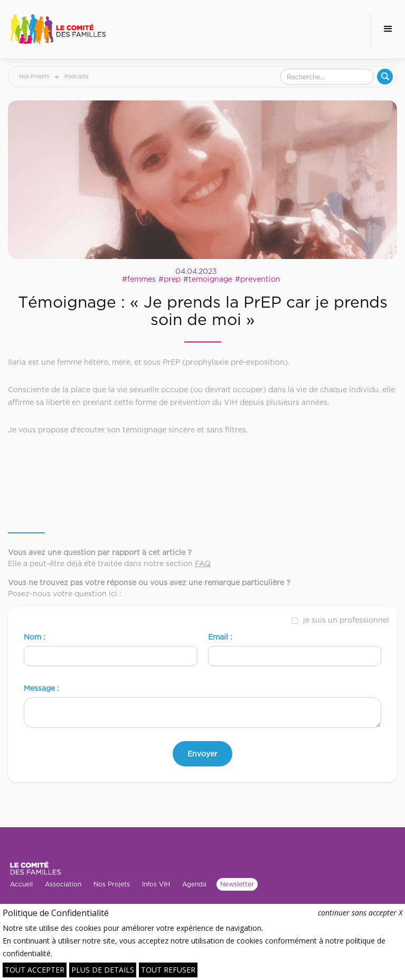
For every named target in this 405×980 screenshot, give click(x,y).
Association (63, 884)
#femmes (139, 279)
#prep (169, 279)
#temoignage (208, 279)
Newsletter (237, 884)
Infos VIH (156, 884)
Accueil (21, 884)
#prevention (258, 279)
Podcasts (77, 76)
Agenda (194, 884)
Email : (220, 637)
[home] (58, 29)
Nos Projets (34, 76)
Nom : (35, 637)
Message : (41, 688)
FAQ (203, 563)
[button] (388, 29)
